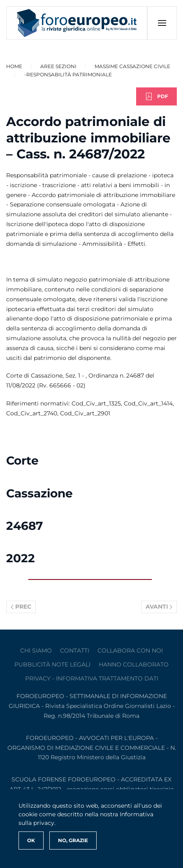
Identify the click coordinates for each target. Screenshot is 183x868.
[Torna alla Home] (77, 23)
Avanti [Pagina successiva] (159, 607)
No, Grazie (73, 840)
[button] (162, 23)
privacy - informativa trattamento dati (92, 678)
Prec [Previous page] (21, 607)
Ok (31, 840)
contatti (75, 650)
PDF (156, 96)
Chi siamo (36, 650)
